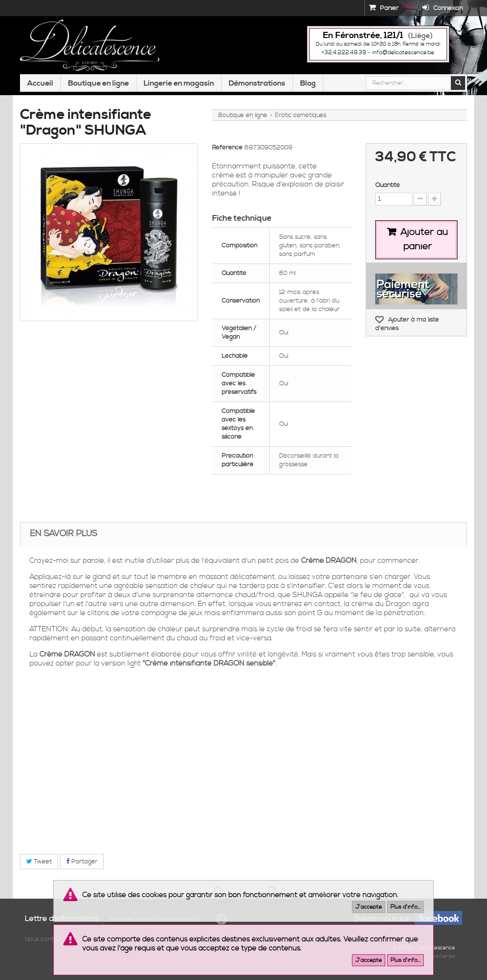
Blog (308, 83)
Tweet (39, 862)
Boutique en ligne (98, 83)
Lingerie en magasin (179, 83)
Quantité (388, 185)
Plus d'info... (405, 907)
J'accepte (369, 907)
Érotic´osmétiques (301, 115)
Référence (227, 147)
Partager (82, 862)
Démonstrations (257, 83)
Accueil (40, 83)
